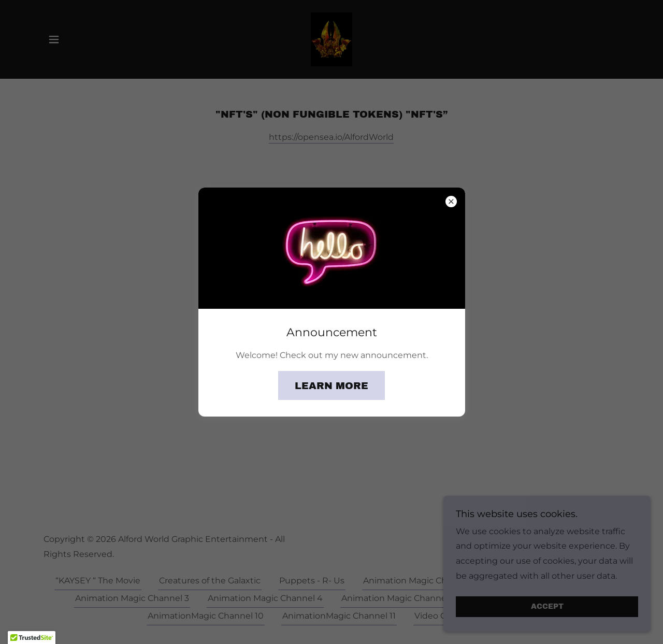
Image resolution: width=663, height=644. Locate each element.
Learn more (331, 386)
